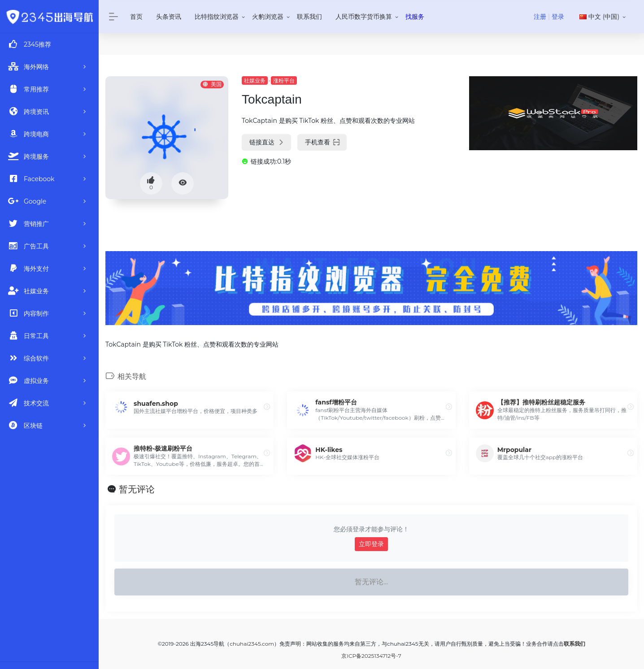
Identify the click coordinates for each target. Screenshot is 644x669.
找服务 (415, 17)
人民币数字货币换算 (364, 17)
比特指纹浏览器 (217, 17)
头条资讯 (169, 17)
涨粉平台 (284, 80)
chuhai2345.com (252, 644)
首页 (136, 17)
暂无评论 (137, 489)
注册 (540, 17)
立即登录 (371, 544)
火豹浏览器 (268, 17)
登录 (558, 17)
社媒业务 (255, 80)
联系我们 (309, 17)
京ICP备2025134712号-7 (371, 656)
